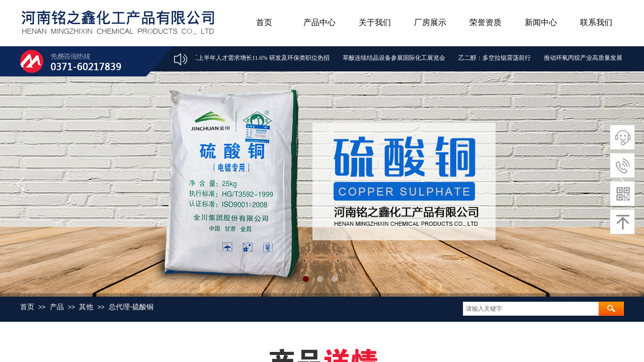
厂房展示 (430, 22)
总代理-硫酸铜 (131, 307)
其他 (86, 307)
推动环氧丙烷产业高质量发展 (584, 58)
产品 (57, 307)
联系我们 (596, 22)
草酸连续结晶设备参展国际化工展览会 (395, 58)
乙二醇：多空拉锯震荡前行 (496, 58)
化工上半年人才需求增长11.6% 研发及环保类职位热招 (259, 58)
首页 (264, 22)
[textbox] (531, 309)
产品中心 (319, 22)
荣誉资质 (486, 22)
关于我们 (375, 22)
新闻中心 (541, 22)
